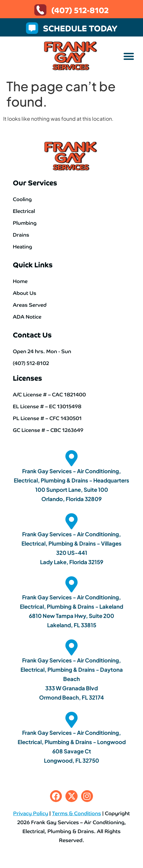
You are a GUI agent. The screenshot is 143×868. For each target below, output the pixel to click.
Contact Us (32, 334)
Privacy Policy (31, 813)
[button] (129, 56)
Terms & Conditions (76, 813)
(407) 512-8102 (80, 10)
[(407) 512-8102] (40, 10)
